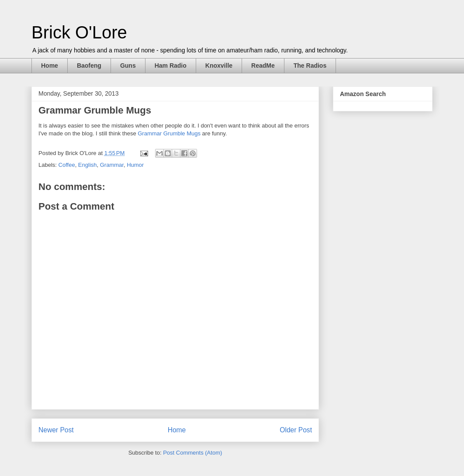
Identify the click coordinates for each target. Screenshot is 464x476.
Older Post (296, 430)
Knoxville (219, 66)
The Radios (310, 66)
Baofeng (89, 66)
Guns (128, 66)
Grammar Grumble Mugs (169, 133)
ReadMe (263, 66)
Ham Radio (171, 66)
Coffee (67, 165)
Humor (135, 165)
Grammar (112, 165)
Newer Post (56, 430)
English (88, 165)
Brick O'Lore (79, 32)
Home (50, 66)
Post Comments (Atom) (192, 453)
